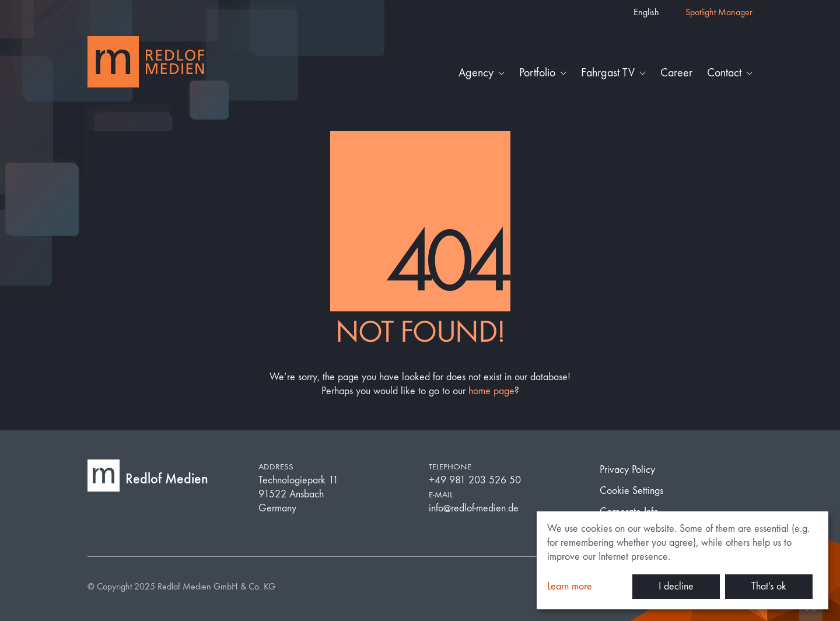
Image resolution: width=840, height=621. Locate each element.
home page (491, 391)
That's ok (769, 586)
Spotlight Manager (719, 12)
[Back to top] (811, 609)
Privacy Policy (627, 470)
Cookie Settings (631, 491)
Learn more (570, 586)
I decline (676, 586)
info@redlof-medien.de (474, 508)
